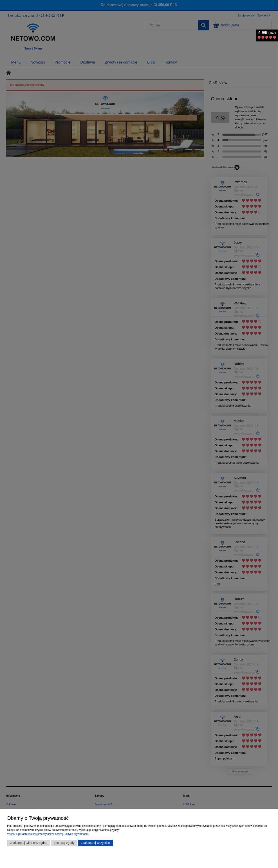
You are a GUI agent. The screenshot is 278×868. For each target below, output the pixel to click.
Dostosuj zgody (64, 843)
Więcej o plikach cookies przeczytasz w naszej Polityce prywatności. (48, 834)
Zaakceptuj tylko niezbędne (29, 843)
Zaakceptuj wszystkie (95, 843)
